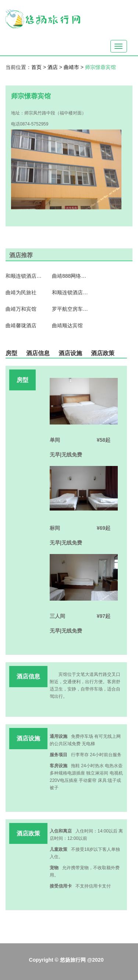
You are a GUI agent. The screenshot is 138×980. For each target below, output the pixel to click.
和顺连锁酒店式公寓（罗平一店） (24, 276)
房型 (11, 353)
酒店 (53, 67)
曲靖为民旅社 (21, 292)
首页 (36, 67)
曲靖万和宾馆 (21, 309)
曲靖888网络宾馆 (70, 276)
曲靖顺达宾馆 (67, 325)
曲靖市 (72, 67)
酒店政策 (103, 353)
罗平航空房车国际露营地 (70, 309)
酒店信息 (38, 353)
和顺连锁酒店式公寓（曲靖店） (70, 292)
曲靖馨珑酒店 (21, 325)
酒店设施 (70, 353)
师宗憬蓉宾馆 (100, 67)
